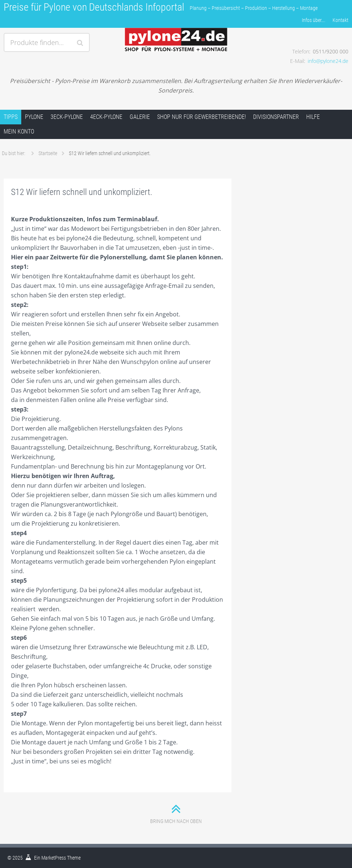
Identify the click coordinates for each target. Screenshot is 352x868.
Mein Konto (19, 131)
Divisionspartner (276, 117)
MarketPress (54, 858)
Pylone (34, 117)
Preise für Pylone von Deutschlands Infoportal (94, 7)
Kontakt (340, 20)
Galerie (140, 117)
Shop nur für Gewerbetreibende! (201, 117)
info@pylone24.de (328, 61)
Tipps (11, 117)
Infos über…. (314, 20)
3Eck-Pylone (67, 117)
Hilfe (313, 117)
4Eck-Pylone (106, 117)
